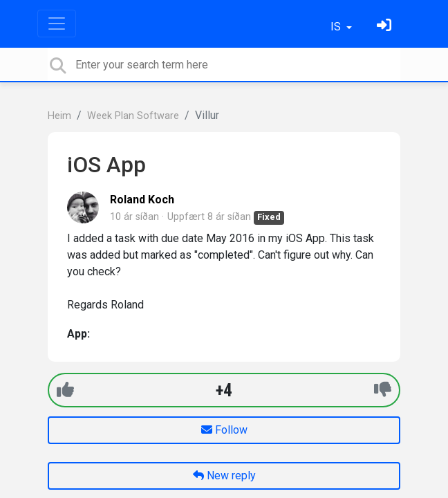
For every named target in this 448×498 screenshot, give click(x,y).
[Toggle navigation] (57, 24)
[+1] (65, 390)
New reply (224, 476)
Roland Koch (142, 200)
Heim (59, 116)
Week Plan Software (133, 116)
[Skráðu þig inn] (386, 27)
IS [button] (337, 27)
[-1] (383, 390)
